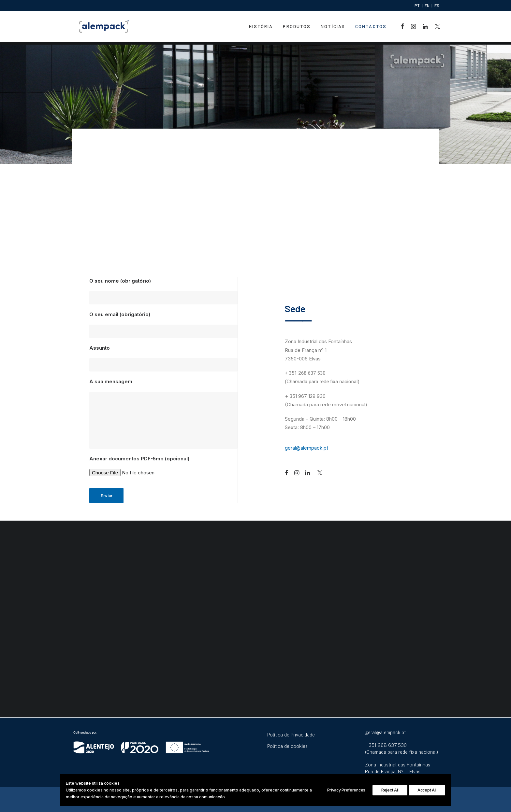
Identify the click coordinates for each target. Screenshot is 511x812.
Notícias (333, 28)
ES (437, 6)
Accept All (427, 790)
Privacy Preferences (346, 790)
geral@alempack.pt (307, 448)
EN (427, 6)
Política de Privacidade (291, 735)
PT (417, 6)
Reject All (390, 790)
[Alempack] (102, 28)
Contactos (371, 28)
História (261, 28)
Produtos (297, 28)
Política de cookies (287, 746)
